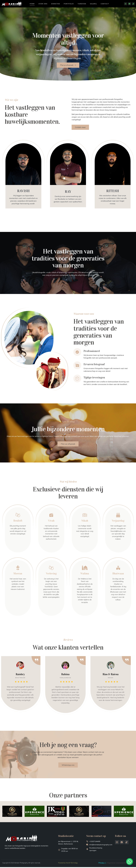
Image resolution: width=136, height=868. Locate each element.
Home (32, 4)
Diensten (56, 4)
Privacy (102, 864)
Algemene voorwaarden (117, 864)
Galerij (93, 4)
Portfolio (69, 4)
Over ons (43, 4)
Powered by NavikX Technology (68, 864)
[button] (130, 864)
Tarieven (82, 4)
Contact (105, 4)
